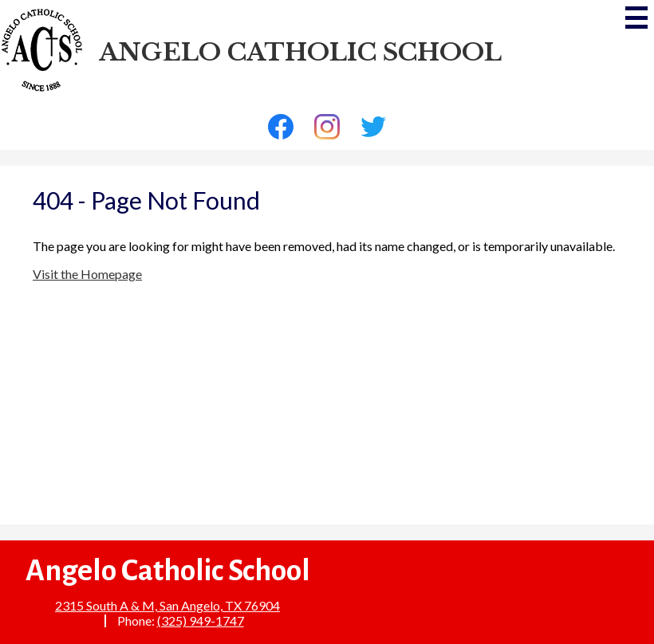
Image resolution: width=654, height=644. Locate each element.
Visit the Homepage (87, 274)
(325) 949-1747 (201, 620)
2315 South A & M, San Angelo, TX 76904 (167, 605)
